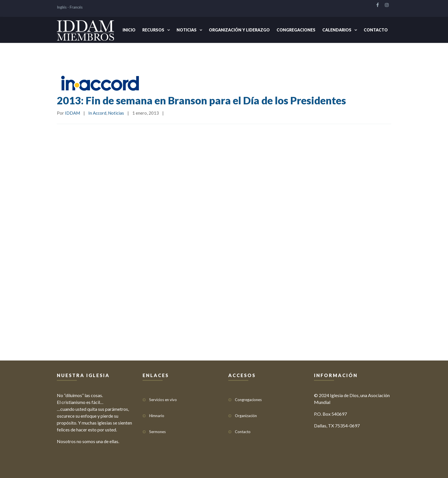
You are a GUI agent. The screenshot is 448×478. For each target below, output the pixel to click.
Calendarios (337, 30)
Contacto (376, 30)
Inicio (129, 30)
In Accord (97, 113)
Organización (246, 416)
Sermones (157, 432)
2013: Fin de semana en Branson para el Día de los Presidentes (201, 100)
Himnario (157, 416)
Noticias (187, 30)
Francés (76, 7)
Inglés (62, 7)
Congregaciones (296, 30)
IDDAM (72, 113)
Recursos (153, 30)
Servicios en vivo (163, 400)
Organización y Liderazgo (239, 30)
